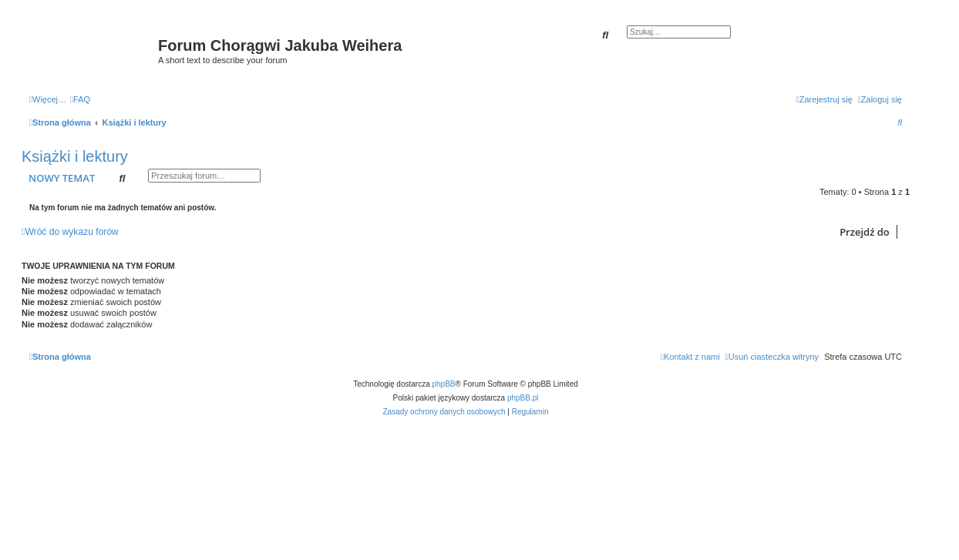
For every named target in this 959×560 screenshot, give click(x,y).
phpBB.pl (523, 398)
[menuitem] (80, 99)
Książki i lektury (75, 156)
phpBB (444, 384)
